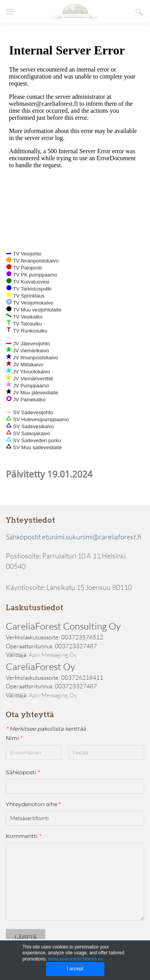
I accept (75, 969)
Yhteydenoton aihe (33, 804)
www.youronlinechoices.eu (76, 959)
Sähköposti (23, 772)
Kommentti (24, 836)
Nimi (18, 738)
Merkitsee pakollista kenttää (46, 729)
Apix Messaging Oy (53, 655)
